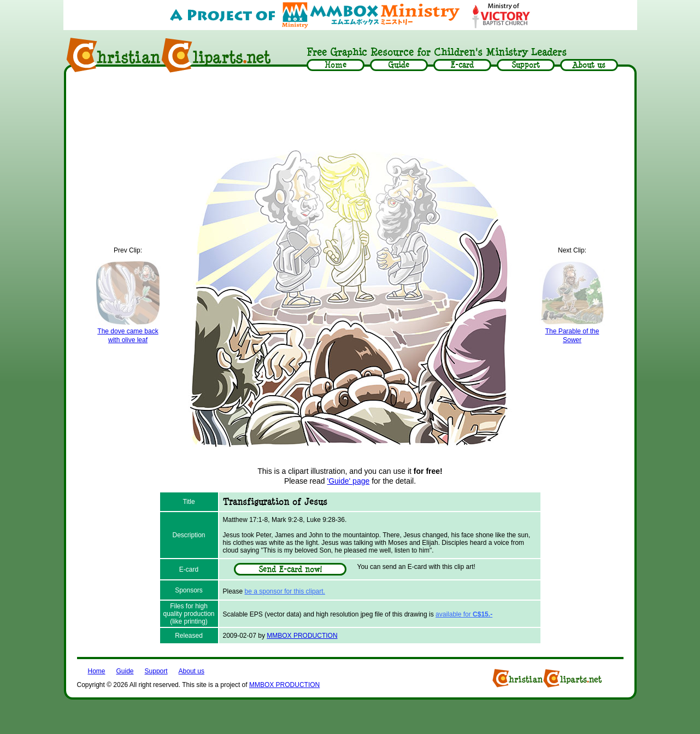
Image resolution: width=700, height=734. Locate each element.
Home (97, 671)
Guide (125, 671)
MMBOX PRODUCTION (302, 636)
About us (192, 671)
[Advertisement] (350, 108)
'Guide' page (349, 481)
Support (156, 671)
